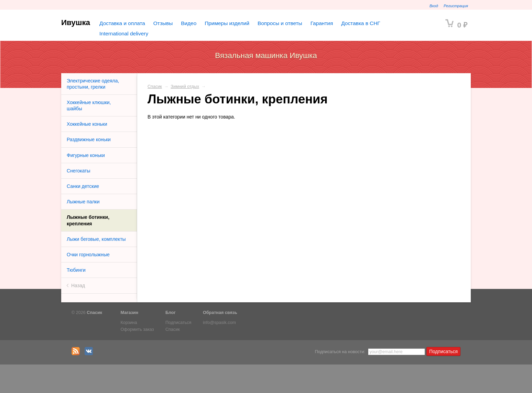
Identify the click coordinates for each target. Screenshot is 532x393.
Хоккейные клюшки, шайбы (89, 105)
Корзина (129, 323)
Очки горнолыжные (88, 255)
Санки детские (83, 186)
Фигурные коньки (86, 155)
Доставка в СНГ (361, 23)
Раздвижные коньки (89, 139)
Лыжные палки (83, 202)
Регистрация (456, 6)
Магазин (130, 313)
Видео (189, 23)
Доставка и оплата (122, 23)
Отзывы (163, 23)
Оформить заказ (137, 329)
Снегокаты (79, 171)
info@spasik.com (219, 323)
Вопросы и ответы (280, 23)
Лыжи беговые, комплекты (96, 239)
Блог (171, 313)
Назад (78, 285)
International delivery (124, 33)
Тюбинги (76, 270)
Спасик (155, 87)
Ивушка (76, 23)
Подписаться (178, 323)
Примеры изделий (227, 23)
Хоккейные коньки (87, 124)
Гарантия (322, 23)
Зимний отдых (185, 87)
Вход (434, 6)
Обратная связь (220, 313)
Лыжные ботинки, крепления (88, 220)
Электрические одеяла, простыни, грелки (93, 84)
